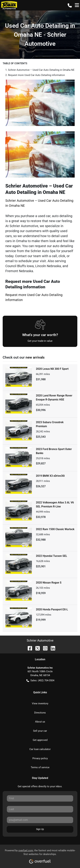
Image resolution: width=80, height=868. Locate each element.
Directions (40, 713)
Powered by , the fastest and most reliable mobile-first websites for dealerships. (40, 855)
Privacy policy (40, 758)
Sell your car (40, 731)
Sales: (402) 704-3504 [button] (40, 681)
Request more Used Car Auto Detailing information (36, 75)
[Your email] (40, 820)
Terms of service (40, 767)
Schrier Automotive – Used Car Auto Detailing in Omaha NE (41, 70)
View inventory (40, 703)
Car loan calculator (40, 749)
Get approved (40, 740)
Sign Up (40, 829)
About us (40, 722)
